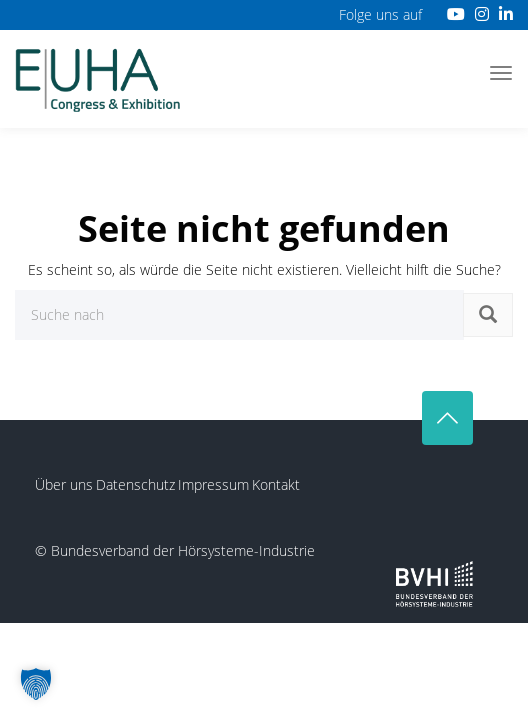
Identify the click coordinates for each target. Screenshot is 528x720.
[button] (36, 684)
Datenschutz (135, 484)
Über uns (64, 484)
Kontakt (276, 484)
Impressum (213, 484)
